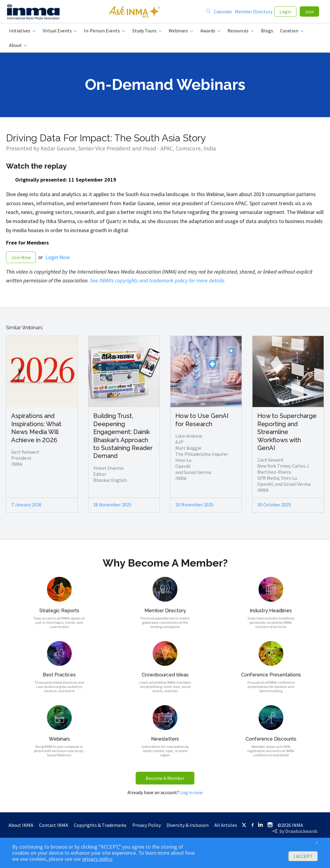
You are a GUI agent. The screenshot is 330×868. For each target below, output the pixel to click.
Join (309, 13)
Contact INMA (54, 827)
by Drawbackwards (299, 833)
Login (285, 13)
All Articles (226, 827)
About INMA (21, 827)
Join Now (21, 260)
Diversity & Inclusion (188, 827)
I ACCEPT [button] (303, 856)
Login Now (58, 260)
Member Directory (254, 13)
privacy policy (97, 859)
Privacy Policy (147, 827)
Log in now (191, 795)
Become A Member (165, 781)
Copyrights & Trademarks (100, 827)
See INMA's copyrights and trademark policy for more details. (158, 283)
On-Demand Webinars (165, 87)
